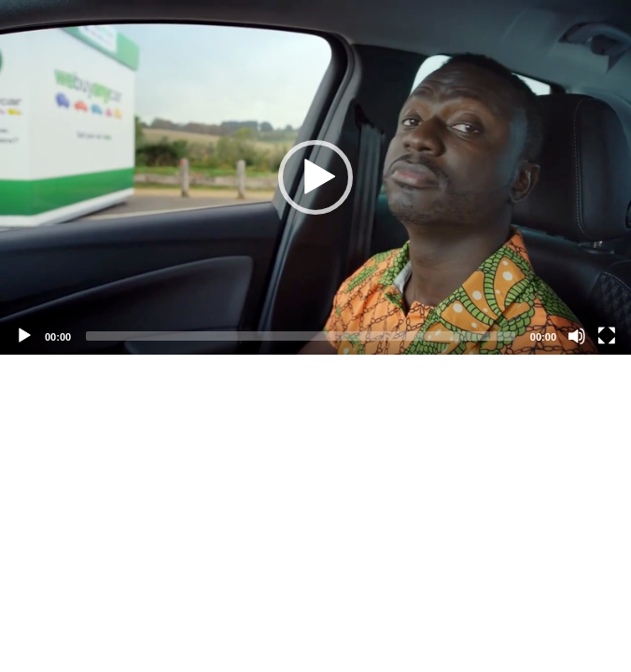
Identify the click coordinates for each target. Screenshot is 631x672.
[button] (315, 177)
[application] (315, 177)
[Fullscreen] (607, 336)
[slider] (301, 336)
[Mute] (577, 336)
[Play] (24, 336)
